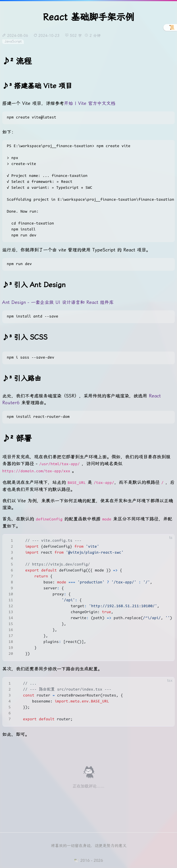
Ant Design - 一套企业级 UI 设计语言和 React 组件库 (58, 302)
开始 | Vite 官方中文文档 (90, 103)
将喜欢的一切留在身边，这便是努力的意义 (89, 846)
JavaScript (13, 41)
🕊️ (77, 860)
